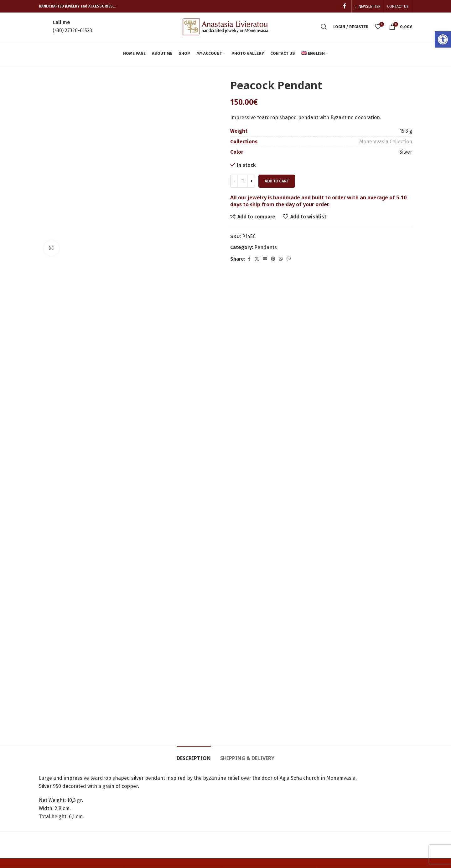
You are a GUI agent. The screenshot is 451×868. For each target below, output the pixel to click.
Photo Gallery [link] (150, 782)
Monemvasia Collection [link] (386, 142)
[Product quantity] (243, 181)
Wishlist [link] (239, 806)
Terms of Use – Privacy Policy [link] (320, 809)
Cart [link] (235, 771)
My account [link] (307, 759)
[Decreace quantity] (234, 181)
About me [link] (146, 771)
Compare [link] (241, 794)
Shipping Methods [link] (315, 782)
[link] (443, 39)
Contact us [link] (147, 806)
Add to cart (277, 181)
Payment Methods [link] (315, 771)
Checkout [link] (241, 782)
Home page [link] (148, 759)
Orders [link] (238, 759)
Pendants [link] (266, 247)
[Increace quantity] (251, 181)
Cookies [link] (303, 794)
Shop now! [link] (147, 794)
